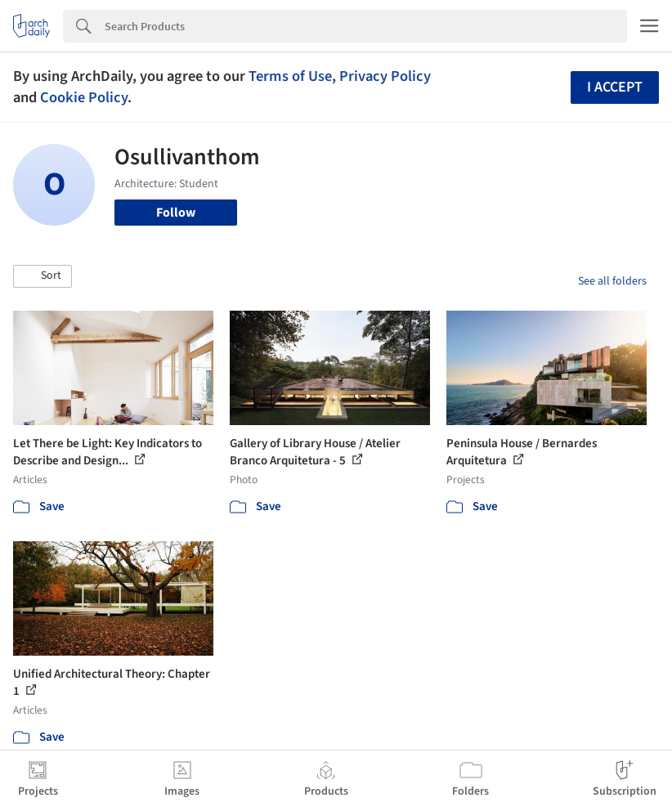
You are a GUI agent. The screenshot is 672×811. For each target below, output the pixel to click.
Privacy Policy (385, 76)
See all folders (612, 281)
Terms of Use (290, 76)
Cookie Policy (84, 97)
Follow (176, 213)
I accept (615, 87)
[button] (43, 276)
